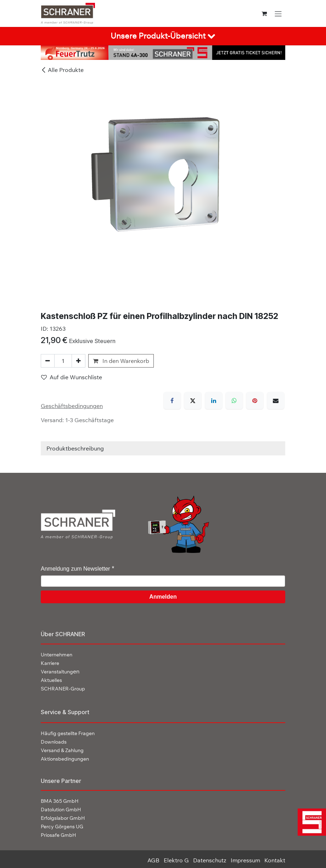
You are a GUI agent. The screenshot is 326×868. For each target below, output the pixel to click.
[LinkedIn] (214, 401)
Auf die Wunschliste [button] (72, 377)
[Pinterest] (255, 401)
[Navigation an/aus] (278, 13)
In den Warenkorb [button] (121, 361)
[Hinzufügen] (78, 361)
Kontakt (275, 860)
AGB (153, 860)
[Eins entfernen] (48, 361)
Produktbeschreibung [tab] (75, 448)
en (60, 671)
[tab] (163, 36)
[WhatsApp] (234, 401)
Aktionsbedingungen (65, 759)
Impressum (245, 860)
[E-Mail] (276, 401)
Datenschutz (210, 860)
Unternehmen (57, 655)
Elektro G (176, 860)
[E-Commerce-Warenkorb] (264, 13)
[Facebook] (172, 401)
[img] (311, 822)
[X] (193, 401)
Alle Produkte (62, 70)
